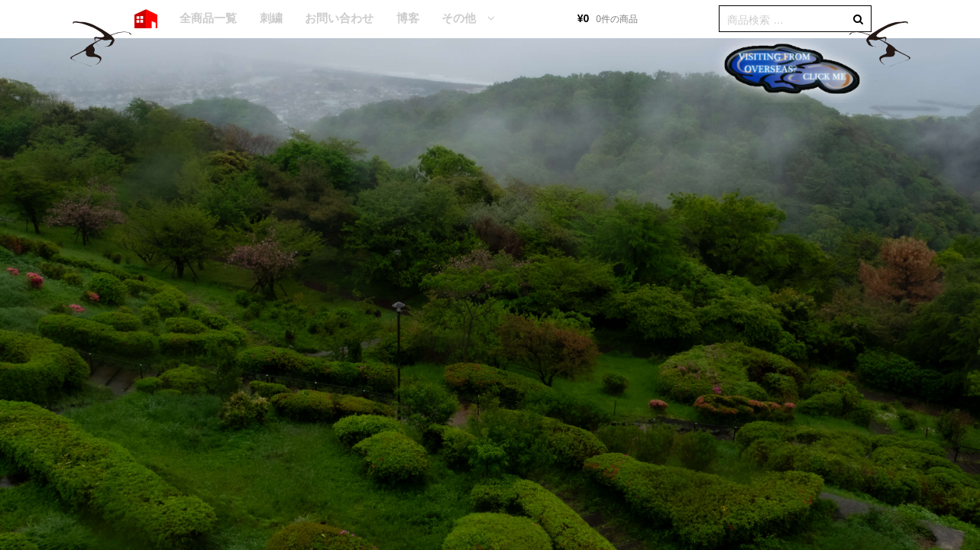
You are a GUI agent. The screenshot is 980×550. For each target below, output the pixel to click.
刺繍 (271, 18)
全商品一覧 (208, 18)
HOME (146, 19)
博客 (408, 18)
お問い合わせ (339, 18)
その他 (459, 18)
